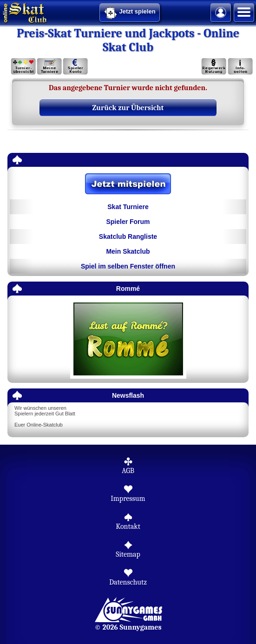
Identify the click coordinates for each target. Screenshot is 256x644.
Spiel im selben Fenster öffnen (128, 266)
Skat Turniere (128, 207)
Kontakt (128, 526)
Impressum (128, 499)
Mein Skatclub (128, 251)
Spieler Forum (128, 222)
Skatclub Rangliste (128, 237)
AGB (128, 471)
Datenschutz (128, 582)
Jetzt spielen (130, 13)
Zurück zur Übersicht (128, 108)
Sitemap (128, 554)
